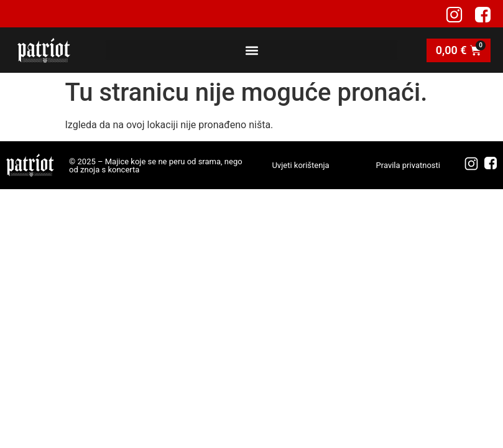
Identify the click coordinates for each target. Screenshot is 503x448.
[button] (251, 50)
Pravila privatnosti (408, 165)
